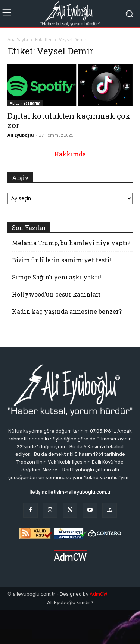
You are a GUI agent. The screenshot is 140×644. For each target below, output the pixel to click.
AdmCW (98, 594)
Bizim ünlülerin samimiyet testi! (61, 260)
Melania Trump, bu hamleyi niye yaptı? (71, 243)
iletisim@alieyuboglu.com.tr (80, 492)
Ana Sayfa (18, 40)
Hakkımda (70, 154)
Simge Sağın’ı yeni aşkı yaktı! (57, 277)
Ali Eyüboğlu (21, 135)
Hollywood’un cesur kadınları (56, 294)
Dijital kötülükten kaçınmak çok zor (69, 120)
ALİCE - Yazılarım (25, 103)
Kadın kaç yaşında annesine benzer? (67, 311)
